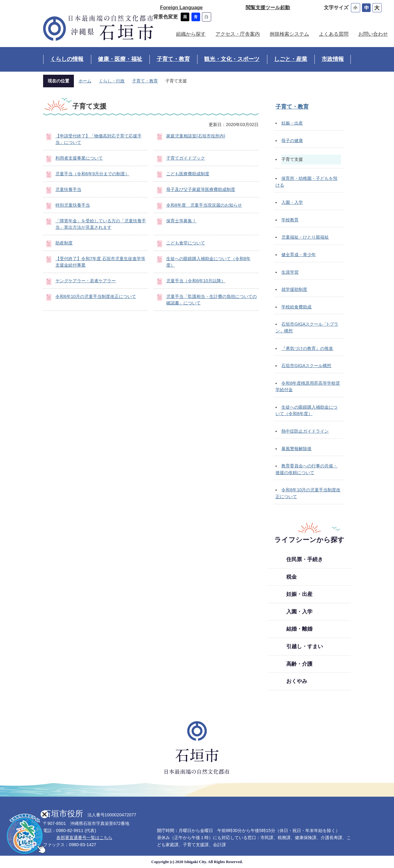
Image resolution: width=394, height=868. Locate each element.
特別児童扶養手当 (73, 205)
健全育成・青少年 (299, 255)
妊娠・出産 (292, 123)
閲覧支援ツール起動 (268, 8)
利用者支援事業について (79, 158)
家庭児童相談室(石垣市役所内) (196, 136)
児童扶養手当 (68, 189)
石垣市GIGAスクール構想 (306, 366)
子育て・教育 (173, 59)
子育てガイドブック (186, 158)
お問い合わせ (373, 34)
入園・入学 (292, 202)
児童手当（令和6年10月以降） (196, 281)
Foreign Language (181, 8)
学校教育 (290, 220)
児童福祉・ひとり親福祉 (305, 237)
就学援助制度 (294, 289)
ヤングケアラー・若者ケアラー (86, 281)
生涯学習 (290, 272)
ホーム (85, 81)
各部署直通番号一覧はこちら (84, 838)
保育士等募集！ (181, 221)
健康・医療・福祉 (120, 59)
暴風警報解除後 (296, 449)
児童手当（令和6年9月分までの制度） (92, 174)
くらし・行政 (112, 81)
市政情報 (333, 59)
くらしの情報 (67, 59)
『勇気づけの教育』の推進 (307, 348)
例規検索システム (289, 34)
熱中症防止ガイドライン (305, 431)
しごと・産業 (291, 59)
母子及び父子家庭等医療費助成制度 (201, 189)
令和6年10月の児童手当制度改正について (96, 296)
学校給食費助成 (296, 307)
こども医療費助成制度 (188, 174)
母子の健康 (292, 141)
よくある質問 (334, 34)
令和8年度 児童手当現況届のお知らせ (204, 205)
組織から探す (191, 34)
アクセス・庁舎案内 (238, 34)
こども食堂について (186, 243)
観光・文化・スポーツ (232, 59)
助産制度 (64, 243)
